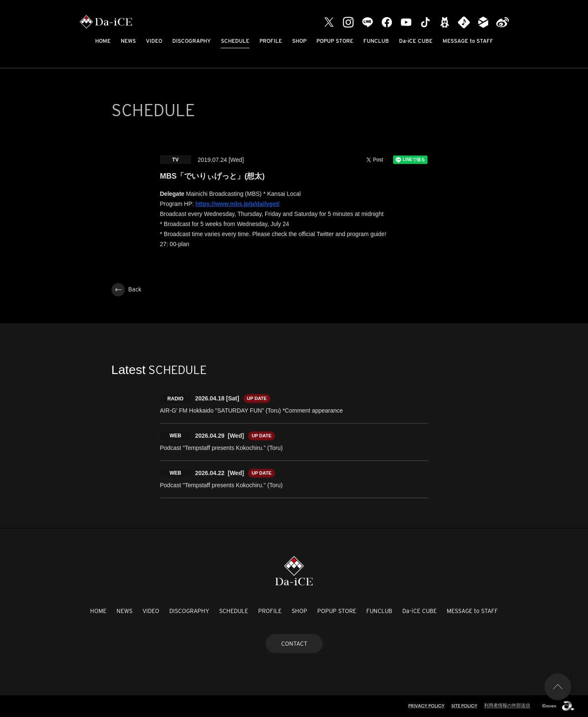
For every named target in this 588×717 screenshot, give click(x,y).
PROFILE (271, 41)
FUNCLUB (376, 41)
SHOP (299, 41)
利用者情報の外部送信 (507, 705)
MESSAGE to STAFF (468, 41)
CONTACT (294, 644)
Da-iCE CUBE (416, 41)
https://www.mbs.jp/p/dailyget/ (237, 204)
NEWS (128, 41)
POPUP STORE (335, 41)
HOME (103, 41)
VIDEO (154, 41)
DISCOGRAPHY (192, 41)
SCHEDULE (235, 41)
